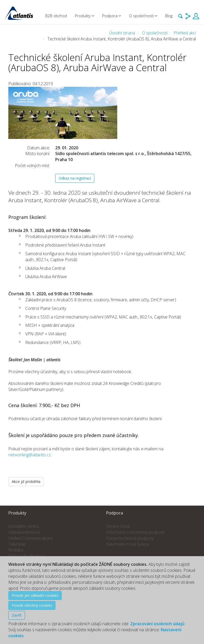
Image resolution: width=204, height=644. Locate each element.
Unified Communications (31, 538)
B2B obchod (56, 16)
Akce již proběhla (26, 482)
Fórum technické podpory (130, 538)
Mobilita (16, 550)
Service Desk (118, 526)
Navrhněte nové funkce (128, 544)
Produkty (85, 16)
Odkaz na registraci (75, 178)
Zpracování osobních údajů (157, 624)
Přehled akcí (185, 33)
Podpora (112, 16)
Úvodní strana (122, 33)
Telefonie (17, 544)
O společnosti (155, 33)
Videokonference (24, 532)
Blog (169, 16)
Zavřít (17, 615)
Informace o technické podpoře (135, 532)
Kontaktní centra (24, 526)
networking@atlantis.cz (30, 455)
